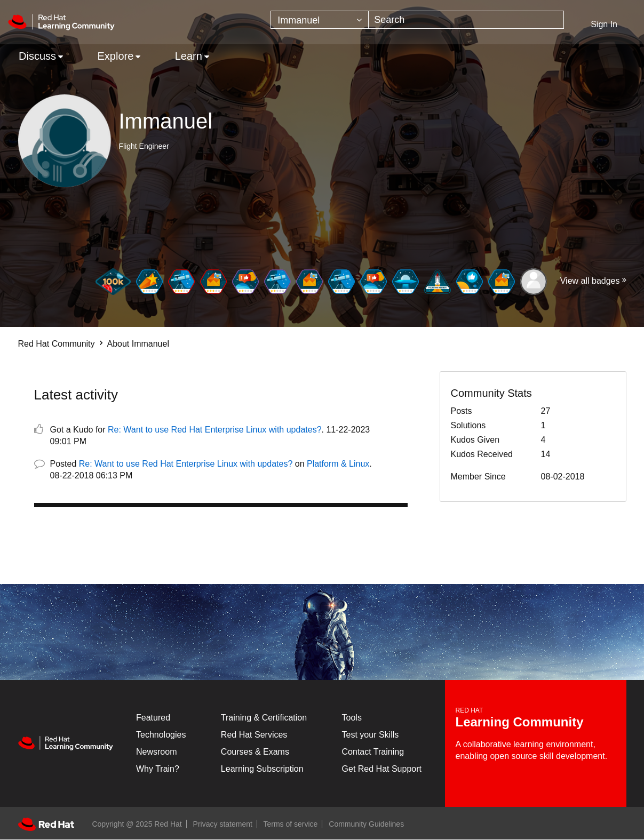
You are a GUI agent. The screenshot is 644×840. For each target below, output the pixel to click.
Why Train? (158, 769)
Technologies (161, 735)
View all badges (590, 281)
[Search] (466, 20)
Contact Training (373, 752)
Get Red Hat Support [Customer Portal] (382, 769)
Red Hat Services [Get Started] (254, 735)
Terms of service (291, 824)
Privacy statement (223, 824)
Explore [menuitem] (115, 56)
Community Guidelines (366, 824)
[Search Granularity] (320, 20)
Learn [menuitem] (189, 56)
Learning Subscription (262, 769)
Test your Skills (371, 735)
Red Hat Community (57, 344)
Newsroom (156, 752)
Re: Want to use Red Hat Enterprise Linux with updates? (215, 430)
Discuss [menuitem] (37, 56)
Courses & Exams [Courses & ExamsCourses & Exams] (255, 752)
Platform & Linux (338, 464)
